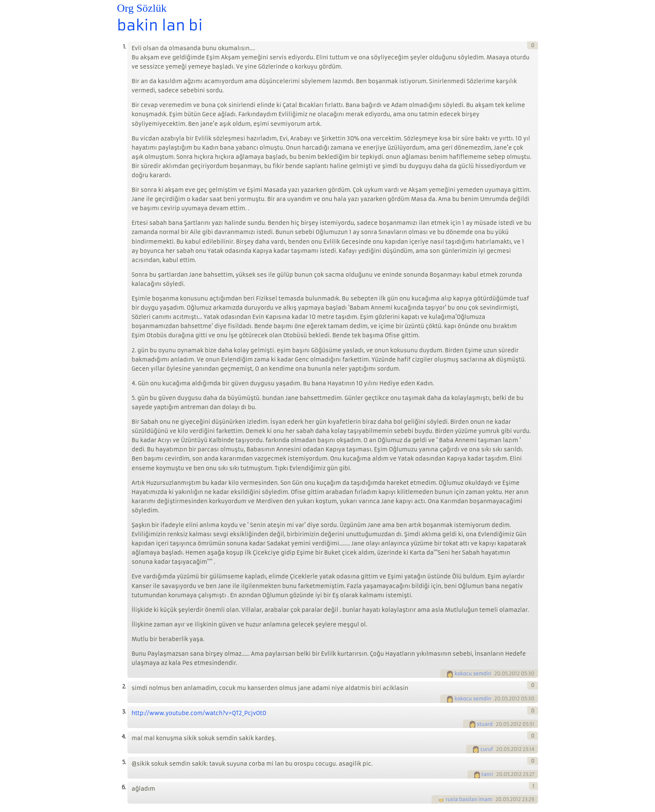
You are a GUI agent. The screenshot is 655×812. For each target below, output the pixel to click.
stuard (485, 724)
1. (124, 47)
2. (124, 686)
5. (124, 762)
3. (124, 711)
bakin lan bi (160, 25)
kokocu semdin (473, 674)
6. (124, 787)
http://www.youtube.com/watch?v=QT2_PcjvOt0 (199, 713)
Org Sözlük (142, 8)
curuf (487, 749)
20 (497, 674)
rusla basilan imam (469, 799)
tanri (487, 774)
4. (124, 737)
